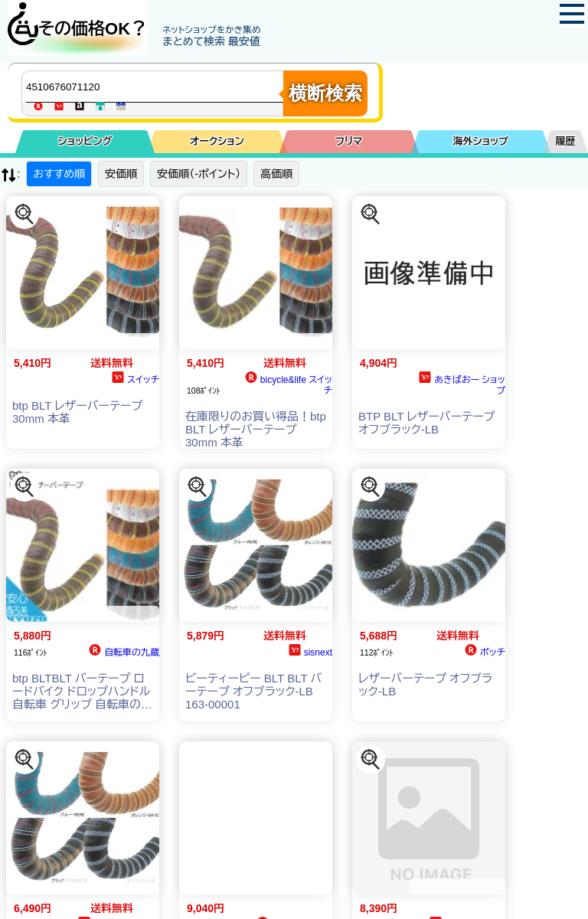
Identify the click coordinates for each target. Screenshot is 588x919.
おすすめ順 (59, 174)
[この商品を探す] (24, 214)
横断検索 (325, 93)
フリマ (349, 141)
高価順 (276, 174)
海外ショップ (481, 141)
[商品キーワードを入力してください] (156, 87)
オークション (217, 141)
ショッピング (85, 141)
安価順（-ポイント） (199, 174)
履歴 (566, 141)
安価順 (121, 174)
